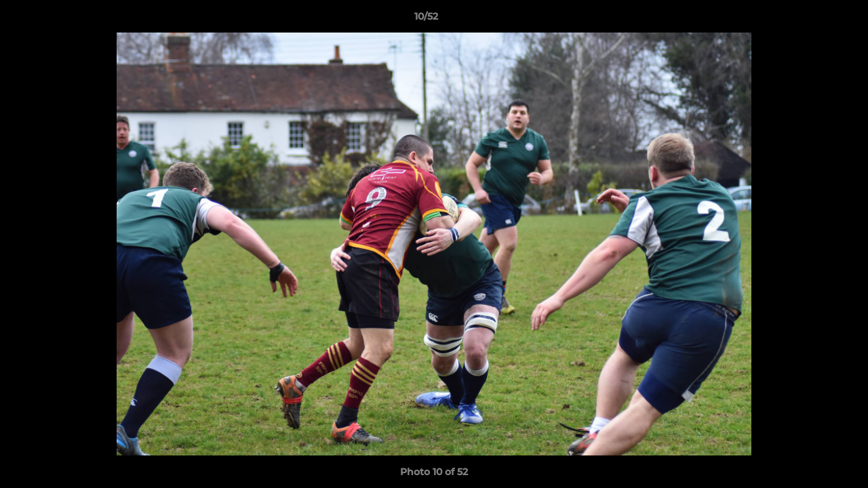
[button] (811, 20)
